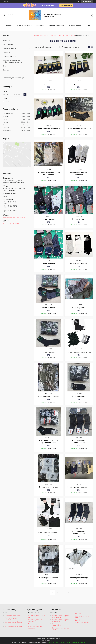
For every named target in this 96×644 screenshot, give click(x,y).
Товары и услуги (24, 25)
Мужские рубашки (35, 624)
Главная (9, 25)
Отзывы (6, 70)
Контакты (40, 25)
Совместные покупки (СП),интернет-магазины (13, 61)
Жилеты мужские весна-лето (37, 617)
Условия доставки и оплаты (82, 617)
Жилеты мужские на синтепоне (35, 621)
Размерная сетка (10, 56)
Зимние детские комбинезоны (58, 625)
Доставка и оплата (56, 25)
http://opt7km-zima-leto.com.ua (14, 218)
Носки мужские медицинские (79, 442)
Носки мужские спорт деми (79, 352)
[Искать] (4, 15)
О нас (88, 25)
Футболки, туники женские (11, 619)
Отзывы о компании (82, 622)
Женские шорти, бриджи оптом (14, 623)
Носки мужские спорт (79, 263)
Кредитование (75, 25)
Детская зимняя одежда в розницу (60, 629)
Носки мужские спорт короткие (79, 174)
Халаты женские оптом (13, 616)
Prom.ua (58, 639)
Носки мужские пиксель (49, 396)
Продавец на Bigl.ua (48, 640)
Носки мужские (49, 219)
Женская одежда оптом (13, 626)
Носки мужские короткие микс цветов (49, 174)
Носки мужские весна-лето (49, 84)
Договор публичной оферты (14, 78)
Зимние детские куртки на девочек (60, 621)
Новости (6, 52)
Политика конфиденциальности (76, 642)
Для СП (78, 620)
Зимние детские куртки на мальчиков (60, 617)
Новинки (6, 40)
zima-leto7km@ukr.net (11, 224)
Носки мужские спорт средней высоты (49, 442)
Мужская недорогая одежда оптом (62, 36)
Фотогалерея (8, 44)
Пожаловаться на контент (57, 642)
